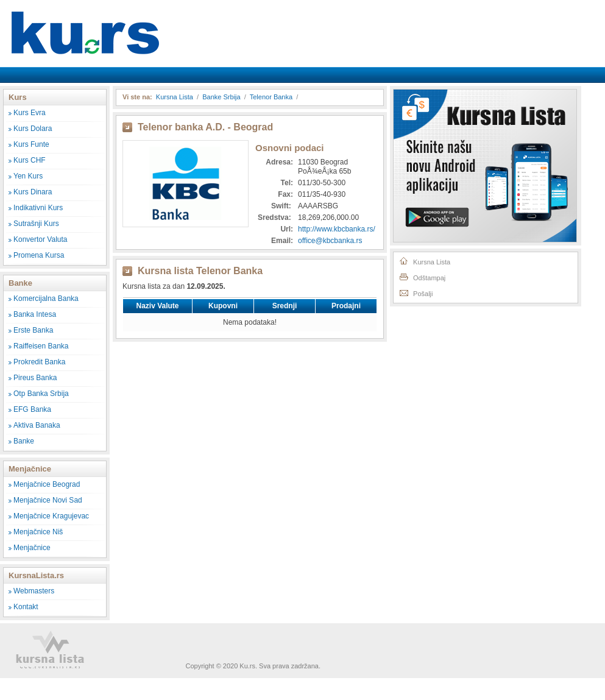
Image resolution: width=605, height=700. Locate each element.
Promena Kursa (39, 255)
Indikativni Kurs (38, 208)
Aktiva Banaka (37, 425)
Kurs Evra (30, 113)
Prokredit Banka (39, 362)
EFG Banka (32, 409)
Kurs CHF (30, 160)
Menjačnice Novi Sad (48, 500)
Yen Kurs (28, 176)
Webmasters (34, 591)
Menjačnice (32, 548)
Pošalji (416, 292)
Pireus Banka (35, 378)
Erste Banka (33, 330)
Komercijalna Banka (46, 299)
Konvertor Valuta (41, 239)
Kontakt (26, 607)
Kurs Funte (31, 144)
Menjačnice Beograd (47, 484)
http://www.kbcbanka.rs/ (337, 229)
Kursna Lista (85, 24)
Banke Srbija (221, 97)
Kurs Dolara (33, 129)
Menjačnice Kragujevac (51, 516)
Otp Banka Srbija (41, 394)
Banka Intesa (35, 314)
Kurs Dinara (33, 192)
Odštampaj (422, 277)
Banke (24, 441)
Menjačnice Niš (38, 532)
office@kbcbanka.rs (330, 241)
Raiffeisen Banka (41, 346)
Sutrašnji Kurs (36, 224)
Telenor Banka (271, 97)
